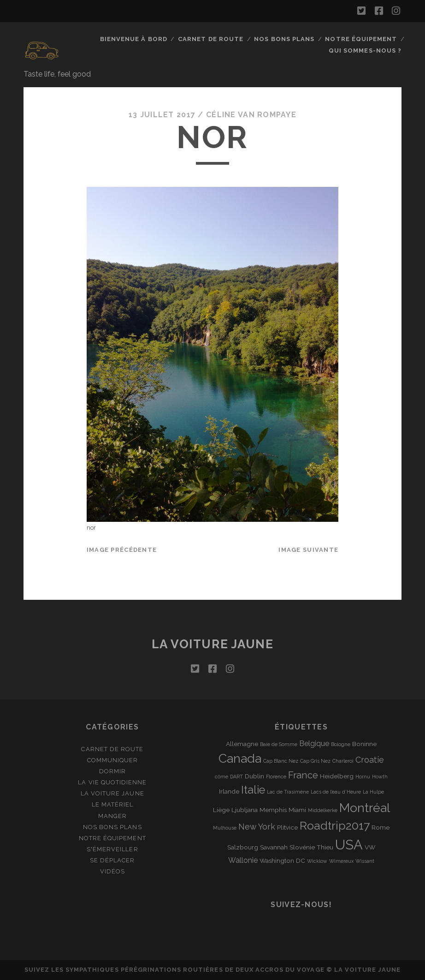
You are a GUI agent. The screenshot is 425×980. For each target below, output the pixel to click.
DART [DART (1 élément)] (236, 777)
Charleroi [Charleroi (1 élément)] (343, 761)
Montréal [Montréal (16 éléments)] (365, 808)
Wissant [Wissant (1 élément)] (365, 861)
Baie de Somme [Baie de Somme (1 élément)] (279, 744)
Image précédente (122, 550)
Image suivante (308, 550)
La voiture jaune (213, 644)
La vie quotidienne (112, 782)
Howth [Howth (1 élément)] (380, 777)
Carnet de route (211, 39)
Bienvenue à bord (134, 39)
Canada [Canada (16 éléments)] (240, 758)
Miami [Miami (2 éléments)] (297, 810)
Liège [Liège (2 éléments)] (221, 810)
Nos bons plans (284, 39)
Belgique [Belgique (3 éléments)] (314, 744)
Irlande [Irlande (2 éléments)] (229, 791)
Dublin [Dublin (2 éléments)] (254, 776)
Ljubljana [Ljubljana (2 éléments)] (245, 810)
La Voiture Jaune (112, 793)
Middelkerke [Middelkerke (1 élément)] (323, 810)
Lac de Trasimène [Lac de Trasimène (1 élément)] (288, 792)
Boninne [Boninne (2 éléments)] (364, 744)
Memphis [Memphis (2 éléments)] (273, 810)
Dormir (112, 771)
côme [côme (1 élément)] (221, 777)
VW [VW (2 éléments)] (370, 847)
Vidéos (112, 871)
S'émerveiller (112, 849)
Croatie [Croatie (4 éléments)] (370, 760)
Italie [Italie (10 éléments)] (253, 790)
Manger (112, 816)
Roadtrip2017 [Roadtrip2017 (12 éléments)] (335, 826)
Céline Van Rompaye (251, 115)
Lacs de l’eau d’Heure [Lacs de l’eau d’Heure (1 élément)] (336, 792)
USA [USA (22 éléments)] (349, 845)
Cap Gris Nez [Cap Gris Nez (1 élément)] (315, 761)
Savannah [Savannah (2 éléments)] (274, 847)
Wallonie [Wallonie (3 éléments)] (243, 860)
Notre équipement (361, 39)
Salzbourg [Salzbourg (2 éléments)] (243, 847)
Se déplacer (112, 860)
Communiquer (112, 760)
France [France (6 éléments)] (303, 775)
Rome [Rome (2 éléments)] (381, 827)
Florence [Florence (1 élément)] (276, 777)
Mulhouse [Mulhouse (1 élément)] (225, 828)
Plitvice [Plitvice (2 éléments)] (287, 827)
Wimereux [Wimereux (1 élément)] (341, 861)
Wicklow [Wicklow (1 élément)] (317, 861)
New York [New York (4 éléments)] (257, 827)
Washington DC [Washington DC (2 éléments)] (282, 860)
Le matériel (112, 804)
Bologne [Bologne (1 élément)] (341, 744)
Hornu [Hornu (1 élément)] (363, 777)
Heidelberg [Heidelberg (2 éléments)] (337, 776)
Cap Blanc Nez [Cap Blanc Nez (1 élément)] (281, 761)
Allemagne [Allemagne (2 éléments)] (242, 744)
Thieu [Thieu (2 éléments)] (325, 847)
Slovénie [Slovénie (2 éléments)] (302, 847)
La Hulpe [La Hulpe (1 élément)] (373, 792)
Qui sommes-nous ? (365, 51)
